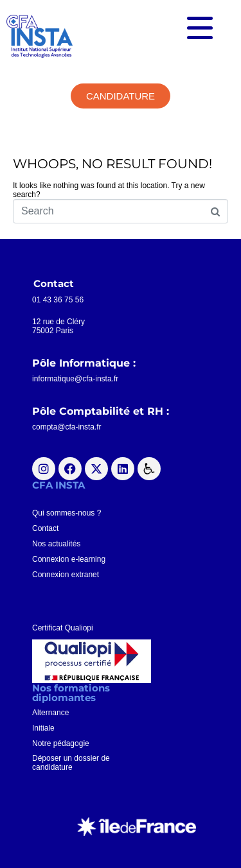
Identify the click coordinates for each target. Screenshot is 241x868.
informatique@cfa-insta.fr (75, 379)
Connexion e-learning (69, 559)
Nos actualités (56, 544)
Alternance (50, 713)
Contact (45, 528)
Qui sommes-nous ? (67, 513)
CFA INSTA (58, 485)
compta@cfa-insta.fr (67, 427)
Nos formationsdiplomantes (71, 693)
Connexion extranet (66, 575)
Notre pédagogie (61, 743)
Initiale (43, 728)
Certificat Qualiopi (63, 628)
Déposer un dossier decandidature (71, 763)
